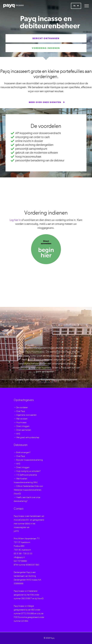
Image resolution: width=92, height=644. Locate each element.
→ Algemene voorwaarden (25, 415)
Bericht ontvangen (46, 39)
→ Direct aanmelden (22, 430)
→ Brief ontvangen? (22, 453)
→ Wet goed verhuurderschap (27, 438)
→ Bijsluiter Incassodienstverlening (28, 460)
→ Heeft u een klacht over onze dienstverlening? (27, 499)
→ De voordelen (21, 408)
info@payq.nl (19, 557)
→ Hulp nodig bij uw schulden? (27, 471)
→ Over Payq (19, 411)
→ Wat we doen (21, 419)
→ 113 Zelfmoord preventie (25, 475)
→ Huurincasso (20, 423)
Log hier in (15, 220)
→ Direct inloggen (22, 426)
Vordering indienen (46, 48)
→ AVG (17, 434)
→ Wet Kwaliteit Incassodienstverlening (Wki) (26, 481)
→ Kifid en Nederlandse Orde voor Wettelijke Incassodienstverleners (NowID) (28, 490)
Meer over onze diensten (47, 102)
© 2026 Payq (49, 638)
